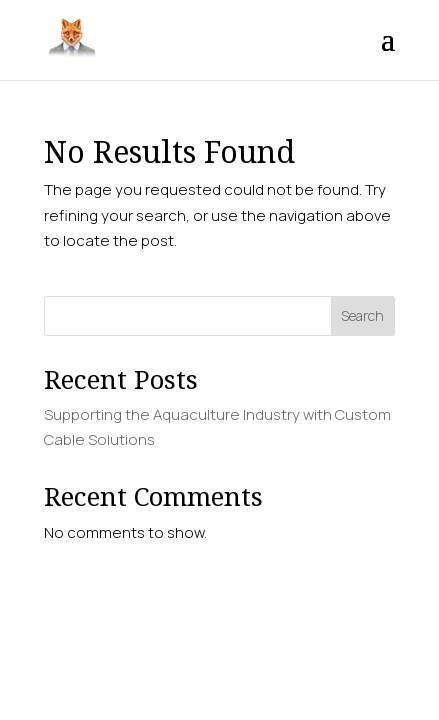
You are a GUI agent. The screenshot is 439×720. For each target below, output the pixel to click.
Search (362, 315)
